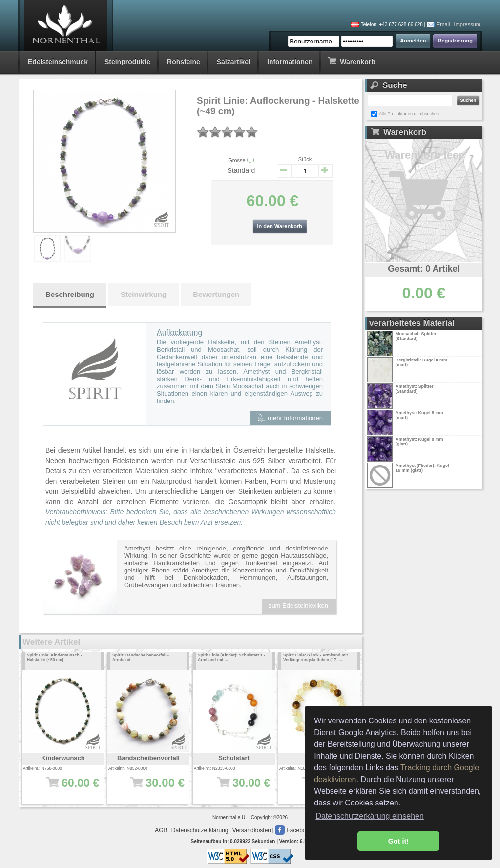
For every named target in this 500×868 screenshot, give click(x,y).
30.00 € (237, 788)
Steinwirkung (144, 294)
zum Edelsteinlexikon (298, 605)
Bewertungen (216, 294)
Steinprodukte (127, 62)
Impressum (467, 24)
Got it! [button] (398, 841)
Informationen (290, 62)
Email (443, 24)
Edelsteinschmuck (58, 62)
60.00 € (66, 788)
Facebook (293, 830)
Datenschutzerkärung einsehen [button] (369, 816)
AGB (161, 830)
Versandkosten (252, 830)
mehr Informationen (289, 418)
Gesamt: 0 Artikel (424, 269)
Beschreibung (70, 294)
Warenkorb (351, 61)
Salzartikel (234, 62)
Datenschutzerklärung (200, 830)
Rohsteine (184, 62)
